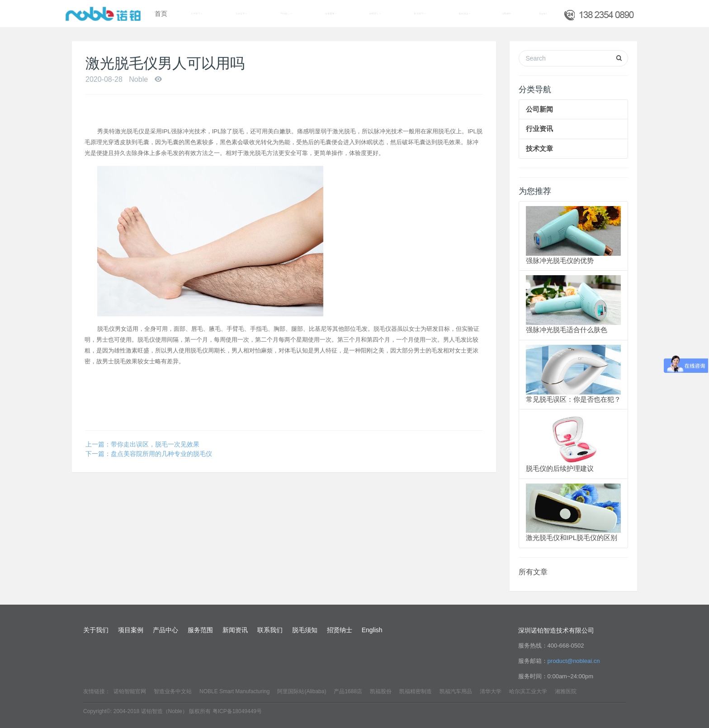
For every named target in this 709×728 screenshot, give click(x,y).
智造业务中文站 (173, 691)
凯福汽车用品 (456, 691)
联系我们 (270, 630)
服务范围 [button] (331, 14)
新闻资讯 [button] (375, 14)
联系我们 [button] (420, 14)
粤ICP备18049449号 (237, 711)
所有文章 (533, 572)
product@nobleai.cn (574, 661)
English (543, 14)
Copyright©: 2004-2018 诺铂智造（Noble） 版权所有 (147, 711)
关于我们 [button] (196, 14)
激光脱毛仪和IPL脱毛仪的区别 (572, 538)
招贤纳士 (506, 14)
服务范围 (200, 630)
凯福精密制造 (416, 691)
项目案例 (131, 630)
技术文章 (539, 148)
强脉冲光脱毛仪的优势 (560, 261)
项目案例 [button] (241, 14)
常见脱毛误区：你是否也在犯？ (573, 399)
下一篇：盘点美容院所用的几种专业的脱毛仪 (149, 454)
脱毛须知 (305, 630)
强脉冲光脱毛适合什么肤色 (567, 330)
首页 (161, 14)
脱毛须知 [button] (465, 14)
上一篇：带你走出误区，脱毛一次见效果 (142, 444)
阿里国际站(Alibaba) (302, 691)
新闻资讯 (235, 630)
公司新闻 (539, 109)
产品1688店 (348, 691)
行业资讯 (539, 129)
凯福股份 (381, 691)
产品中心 (165, 630)
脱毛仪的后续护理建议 (560, 468)
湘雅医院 (566, 691)
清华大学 (491, 691)
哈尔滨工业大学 (528, 691)
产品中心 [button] (286, 14)
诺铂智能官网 (130, 691)
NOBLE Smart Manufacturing (234, 691)
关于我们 (96, 630)
